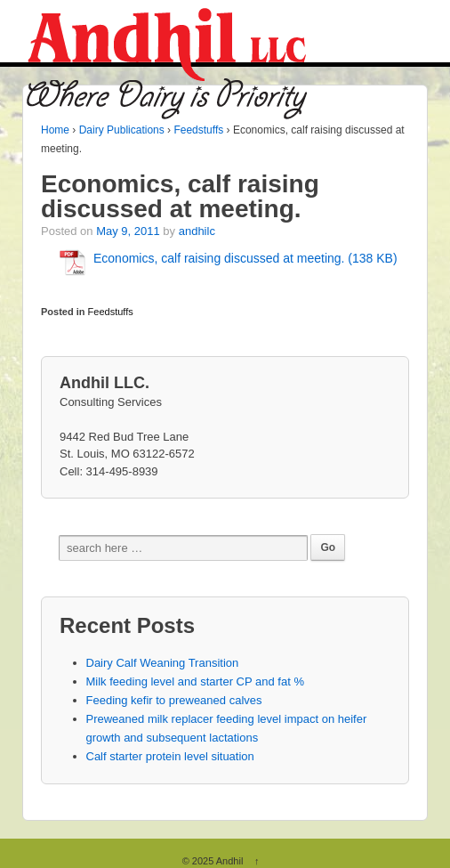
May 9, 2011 (128, 231)
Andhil (229, 861)
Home (55, 130)
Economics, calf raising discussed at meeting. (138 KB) (245, 258)
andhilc (197, 231)
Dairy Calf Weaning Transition (163, 663)
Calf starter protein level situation (170, 756)
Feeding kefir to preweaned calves (174, 700)
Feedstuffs (198, 130)
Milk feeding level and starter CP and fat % (195, 681)
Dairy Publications (122, 130)
